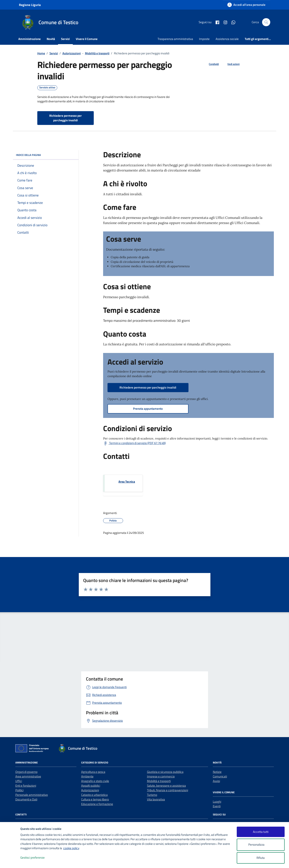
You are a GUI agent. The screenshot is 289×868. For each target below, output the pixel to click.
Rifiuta (261, 858)
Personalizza (261, 845)
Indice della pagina (46, 155)
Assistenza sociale (227, 39)
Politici (19, 790)
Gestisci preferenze (37, 858)
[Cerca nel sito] (266, 22)
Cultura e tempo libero (95, 799)
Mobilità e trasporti (159, 781)
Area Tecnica (127, 482)
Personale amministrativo (32, 795)
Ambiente (87, 776)
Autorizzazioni (90, 790)
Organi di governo (26, 772)
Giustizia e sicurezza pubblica (165, 772)
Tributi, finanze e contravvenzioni (168, 790)
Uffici (19, 781)
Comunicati (220, 776)
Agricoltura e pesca (93, 772)
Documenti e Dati (26, 799)
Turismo (152, 795)
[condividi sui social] (211, 64)
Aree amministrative (28, 776)
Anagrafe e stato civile (95, 781)
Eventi (217, 806)
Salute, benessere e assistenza (166, 786)
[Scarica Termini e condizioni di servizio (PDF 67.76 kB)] (135, 443)
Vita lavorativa (156, 799)
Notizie (217, 772)
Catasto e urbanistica (94, 795)
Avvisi (216, 781)
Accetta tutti (261, 832)
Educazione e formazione (97, 804)
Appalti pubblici (91, 786)
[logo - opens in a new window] (10, 861)
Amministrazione (30, 39)
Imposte (204, 39)
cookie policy (71, 848)
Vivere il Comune (87, 39)
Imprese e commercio (161, 776)
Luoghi (217, 802)
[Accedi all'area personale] (246, 5)
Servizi (65, 39)
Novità (51, 39)
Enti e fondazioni (26, 786)
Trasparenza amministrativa (175, 39)
